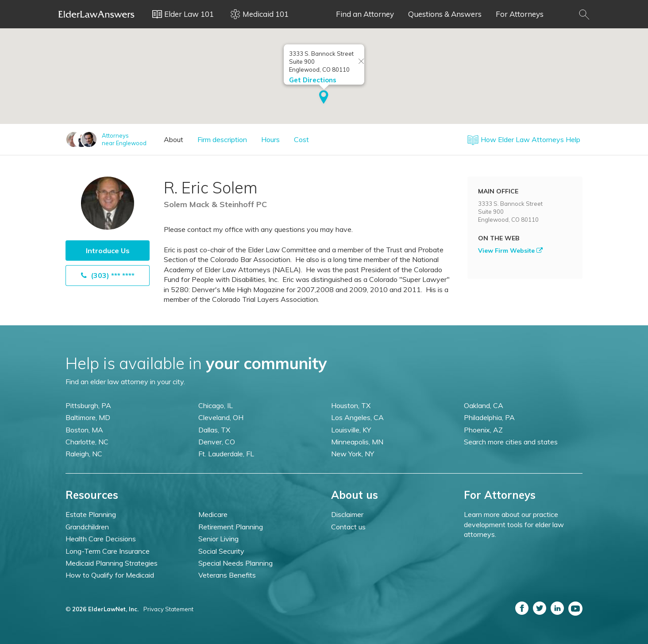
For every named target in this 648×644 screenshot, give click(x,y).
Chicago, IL (216, 405)
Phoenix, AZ (483, 430)
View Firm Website (510, 251)
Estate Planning (91, 514)
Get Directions (313, 80)
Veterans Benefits (227, 575)
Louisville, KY (351, 430)
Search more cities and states (511, 442)
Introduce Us (108, 251)
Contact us (348, 527)
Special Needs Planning (235, 563)
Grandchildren (87, 527)
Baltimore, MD (88, 417)
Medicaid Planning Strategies (112, 563)
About (174, 139)
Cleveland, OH (221, 417)
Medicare (213, 514)
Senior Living (218, 539)
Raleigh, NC (84, 454)
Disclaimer (347, 514)
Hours (270, 139)
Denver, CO (217, 442)
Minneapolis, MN (357, 442)
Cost (301, 139)
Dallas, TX (214, 430)
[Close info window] (361, 62)
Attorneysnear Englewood (124, 139)
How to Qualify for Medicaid (110, 575)
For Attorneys (520, 14)
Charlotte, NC (87, 442)
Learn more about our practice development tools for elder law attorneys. (514, 524)
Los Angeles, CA (357, 417)
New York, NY (353, 454)
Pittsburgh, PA (88, 405)
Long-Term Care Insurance (108, 551)
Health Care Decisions (101, 539)
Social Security (221, 551)
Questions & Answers (445, 14)
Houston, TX (351, 405)
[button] (324, 98)
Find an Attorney (365, 14)
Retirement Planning (231, 527)
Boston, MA (84, 430)
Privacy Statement (168, 609)
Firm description (222, 139)
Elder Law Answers (96, 14)
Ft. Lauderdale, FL (226, 454)
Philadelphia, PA (489, 417)
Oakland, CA (484, 405)
